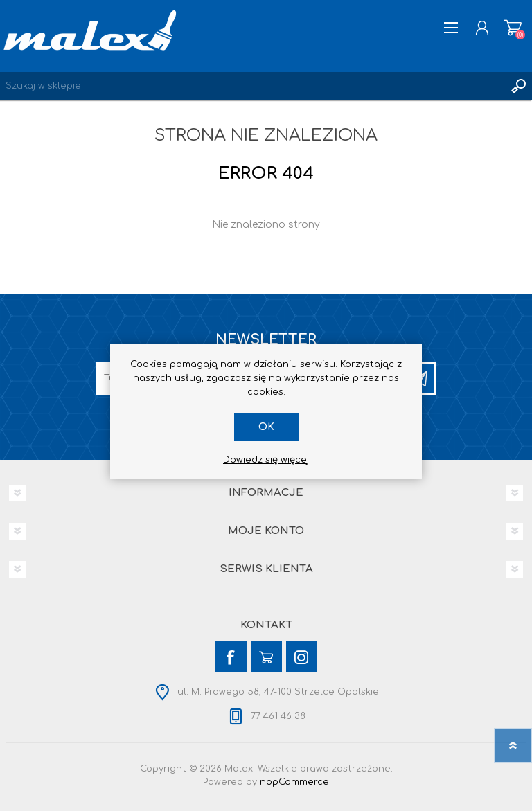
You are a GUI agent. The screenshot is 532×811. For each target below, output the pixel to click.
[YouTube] (266, 657)
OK (266, 427)
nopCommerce (294, 782)
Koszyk (513, 28)
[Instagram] (302, 657)
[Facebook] (231, 657)
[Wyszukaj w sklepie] (252, 86)
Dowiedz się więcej (266, 460)
